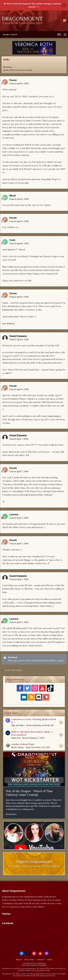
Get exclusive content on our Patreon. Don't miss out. (34, 866)
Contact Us (41, 960)
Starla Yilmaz (18, 747)
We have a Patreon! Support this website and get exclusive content (32, 5)
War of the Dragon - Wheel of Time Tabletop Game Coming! (29, 793)
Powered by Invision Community (34, 965)
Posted (19, 83)
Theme (19, 960)
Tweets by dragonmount (14, 919)
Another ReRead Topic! (23, 744)
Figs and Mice (18, 725)
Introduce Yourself (24, 70)
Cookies (50, 960)
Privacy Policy (29, 960)
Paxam (9, 67)
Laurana (14, 514)
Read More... (12, 814)
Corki (12, 240)
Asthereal (16, 738)
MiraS (13, 196)
